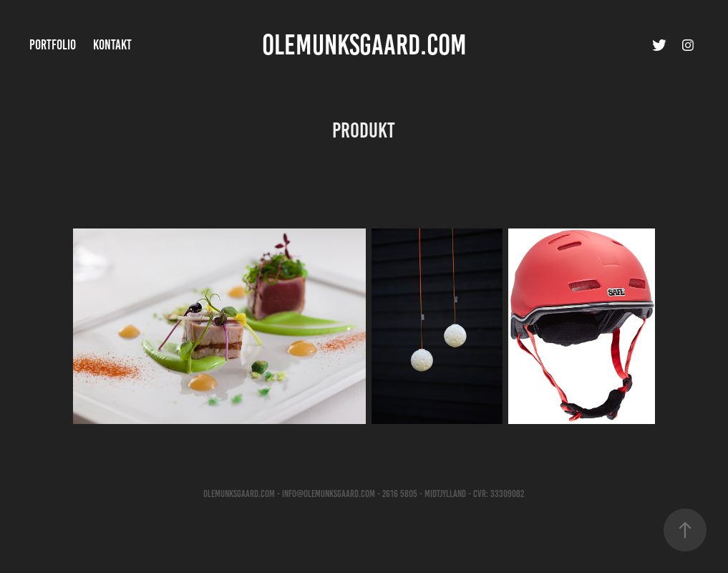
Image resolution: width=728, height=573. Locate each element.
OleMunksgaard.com (364, 45)
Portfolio (53, 45)
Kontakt (112, 45)
